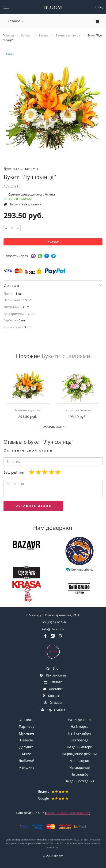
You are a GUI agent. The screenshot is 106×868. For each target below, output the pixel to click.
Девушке (26, 747)
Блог (53, 668)
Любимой (26, 761)
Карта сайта (53, 709)
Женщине (27, 767)
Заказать (53, 242)
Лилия (8, 293)
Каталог (16, 21)
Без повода (79, 740)
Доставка (53, 689)
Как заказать (53, 675)
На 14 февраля (79, 720)
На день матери (79, 747)
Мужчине (26, 733)
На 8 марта (79, 726)
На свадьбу (79, 774)
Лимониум (12, 307)
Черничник (12, 300)
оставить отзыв (33, 506)
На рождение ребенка (80, 754)
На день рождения (79, 781)
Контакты (53, 696)
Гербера (10, 320)
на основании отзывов (68, 813)
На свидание (80, 767)
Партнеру (26, 726)
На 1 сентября (79, 733)
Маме (27, 754)
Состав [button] (53, 285)
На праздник (80, 761)
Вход (99, 7)
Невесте (26, 740)
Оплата (53, 682)
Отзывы (53, 702)
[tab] (53, 285)
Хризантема (13, 327)
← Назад (8, 54)
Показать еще (53, 427)
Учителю (26, 720)
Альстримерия (15, 314)
